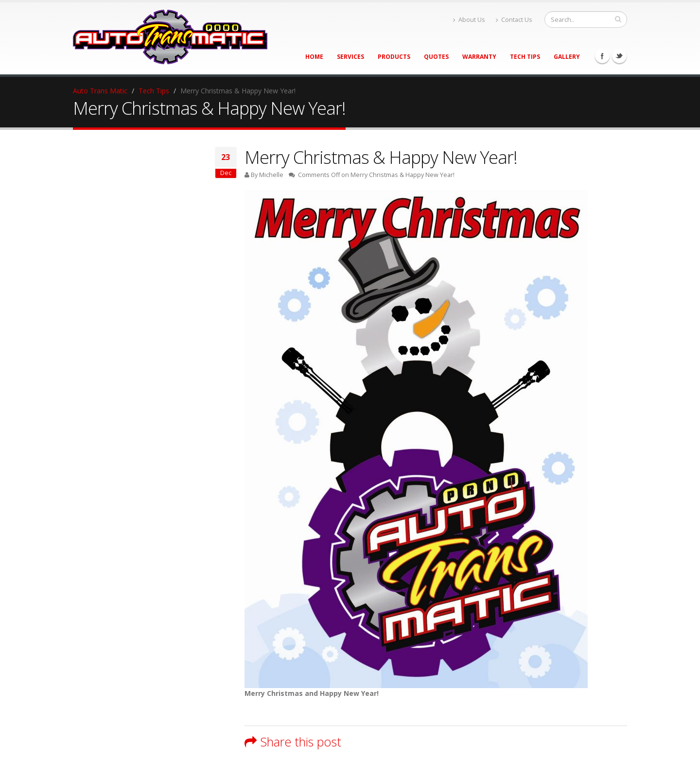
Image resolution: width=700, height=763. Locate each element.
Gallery (567, 57)
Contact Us (514, 20)
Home (314, 57)
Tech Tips (525, 57)
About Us (469, 20)
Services (350, 57)
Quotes (436, 57)
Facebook (602, 56)
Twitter (619, 56)
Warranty (479, 57)
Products (394, 57)
